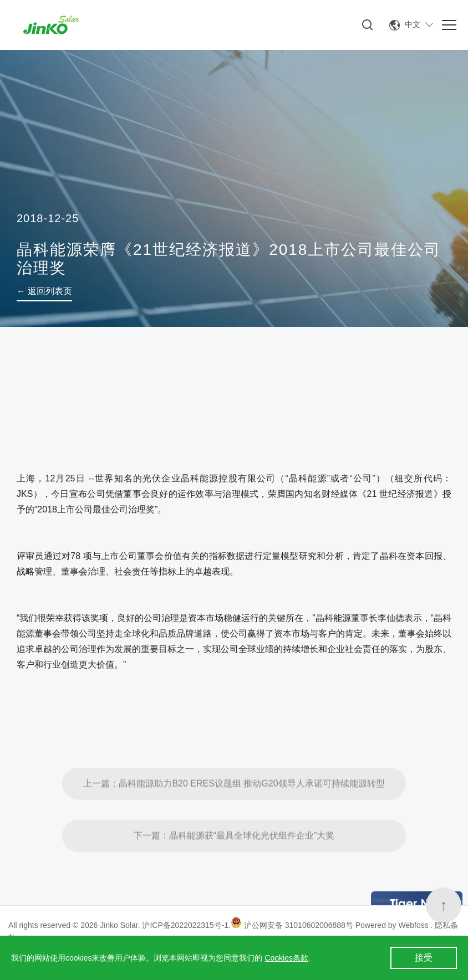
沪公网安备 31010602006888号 (292, 925)
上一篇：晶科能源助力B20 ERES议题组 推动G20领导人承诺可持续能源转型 (234, 806)
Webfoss (415, 925)
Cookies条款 (286, 958)
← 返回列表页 (44, 291)
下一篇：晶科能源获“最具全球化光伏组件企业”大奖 (234, 858)
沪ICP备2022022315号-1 (185, 925)
